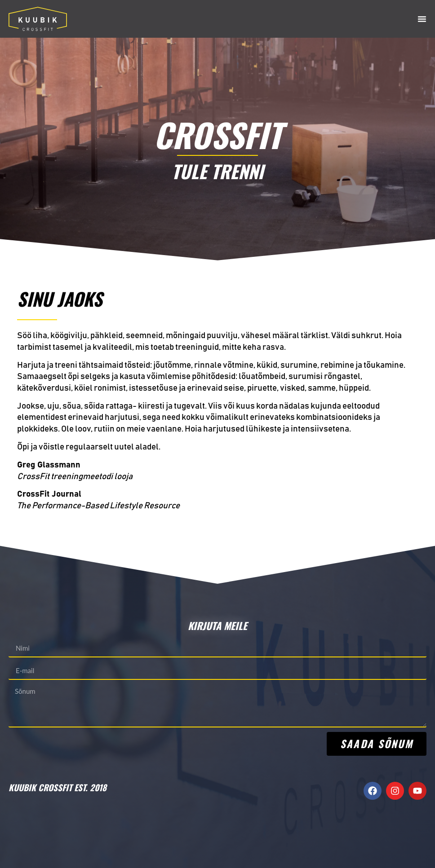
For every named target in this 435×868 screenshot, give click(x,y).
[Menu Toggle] (422, 19)
